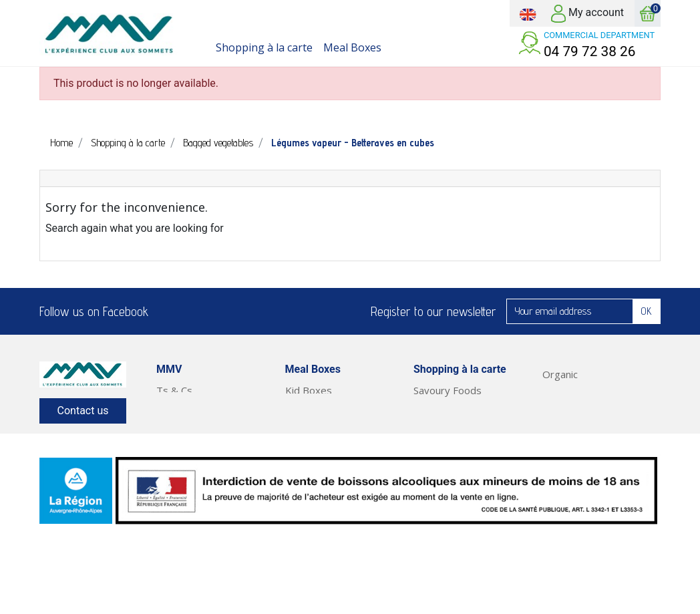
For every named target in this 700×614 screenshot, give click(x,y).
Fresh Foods (442, 422)
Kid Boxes (309, 390)
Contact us (83, 411)
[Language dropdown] (528, 13)
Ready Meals (572, 454)
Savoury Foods (448, 390)
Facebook (167, 311)
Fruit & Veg (568, 422)
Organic (560, 374)
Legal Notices (188, 438)
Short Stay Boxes (325, 438)
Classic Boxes (317, 422)
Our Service (183, 422)
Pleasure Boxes (322, 406)
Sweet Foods (444, 406)
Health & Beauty (580, 390)
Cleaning (561, 406)
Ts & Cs (174, 390)
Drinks (428, 470)
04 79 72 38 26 (590, 51)
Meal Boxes (569, 438)
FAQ (166, 406)
